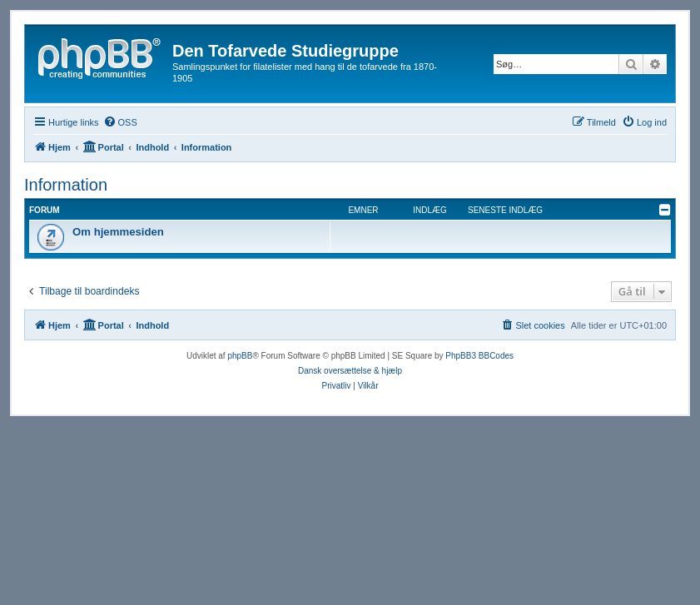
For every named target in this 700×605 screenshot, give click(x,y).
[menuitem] (120, 122)
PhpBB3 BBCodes (479, 356)
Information (66, 185)
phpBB (240, 356)
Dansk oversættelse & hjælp (350, 371)
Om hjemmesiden (118, 232)
